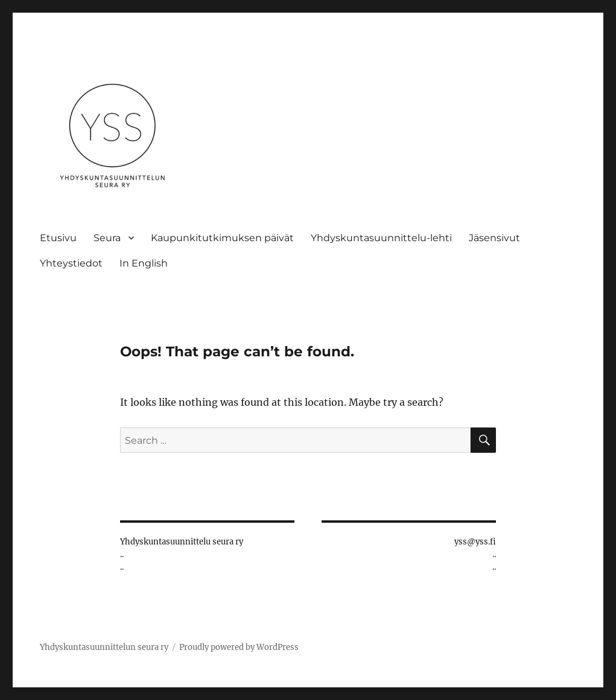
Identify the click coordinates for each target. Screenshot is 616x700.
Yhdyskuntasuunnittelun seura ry (104, 647)
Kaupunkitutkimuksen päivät (222, 238)
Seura (107, 238)
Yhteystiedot (71, 263)
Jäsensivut (494, 238)
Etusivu (58, 238)
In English (144, 263)
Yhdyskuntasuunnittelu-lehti (381, 238)
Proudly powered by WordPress (239, 647)
